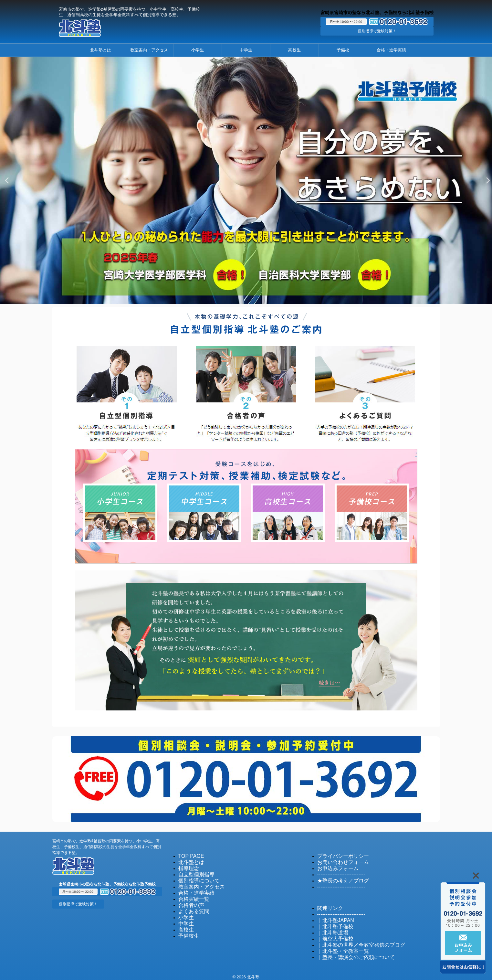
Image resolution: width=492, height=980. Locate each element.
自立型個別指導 (193, 872)
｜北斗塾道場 (330, 928)
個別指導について (195, 878)
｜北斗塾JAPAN (332, 916)
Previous (6, 180)
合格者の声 (189, 901)
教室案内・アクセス (149, 50)
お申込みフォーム (334, 866)
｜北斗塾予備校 (332, 922)
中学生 (246, 50)
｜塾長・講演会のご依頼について (349, 951)
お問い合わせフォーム (338, 860)
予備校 (343, 50)
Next (486, 180)
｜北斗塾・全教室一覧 (338, 945)
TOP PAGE (189, 854)
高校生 (294, 50)
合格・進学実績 (391, 50)
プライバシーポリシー (338, 854)
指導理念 (187, 866)
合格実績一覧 (191, 895)
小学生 (198, 50)
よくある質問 (191, 907)
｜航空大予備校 (332, 934)
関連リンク (328, 905)
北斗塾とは (101, 50)
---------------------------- (337, 872)
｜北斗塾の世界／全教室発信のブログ (353, 939)
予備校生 (187, 930)
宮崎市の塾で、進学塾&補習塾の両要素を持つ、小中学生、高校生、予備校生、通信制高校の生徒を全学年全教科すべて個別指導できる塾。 (107, 845)
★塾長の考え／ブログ (338, 878)
